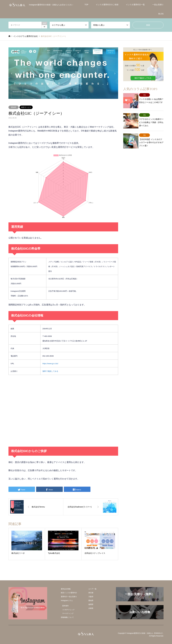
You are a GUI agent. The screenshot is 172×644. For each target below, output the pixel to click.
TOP (86, 5)
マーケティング (68, 613)
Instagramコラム (67, 601)
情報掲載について (67, 617)
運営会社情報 (66, 589)
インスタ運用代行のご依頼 (107, 5)
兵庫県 (91, 608)
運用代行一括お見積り (69, 597)
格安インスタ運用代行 (69, 593)
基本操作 (65, 606)
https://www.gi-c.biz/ (50, 364)
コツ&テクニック (68, 610)
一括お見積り (158, 5)
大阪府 (91, 597)
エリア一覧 (92, 589)
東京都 (91, 593)
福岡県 (91, 604)
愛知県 (14, 107)
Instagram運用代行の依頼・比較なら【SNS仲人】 (145, 633)
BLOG (161, 14)
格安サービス (26, 107)
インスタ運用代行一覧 (135, 5)
